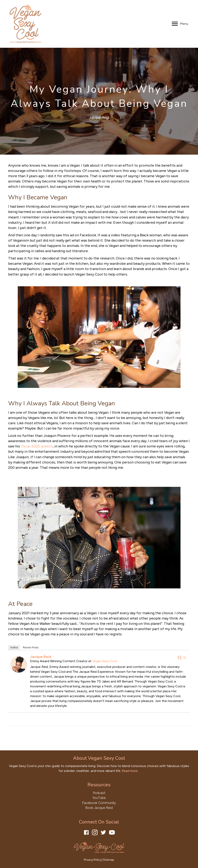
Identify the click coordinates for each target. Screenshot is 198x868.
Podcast (99, 793)
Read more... (131, 771)
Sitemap (109, 860)
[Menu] (180, 24)
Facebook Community (99, 803)
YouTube (99, 798)
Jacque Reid (99, 117)
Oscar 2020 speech (37, 446)
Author (14, 647)
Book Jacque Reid (99, 808)
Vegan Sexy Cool (105, 661)
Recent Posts (31, 647)
